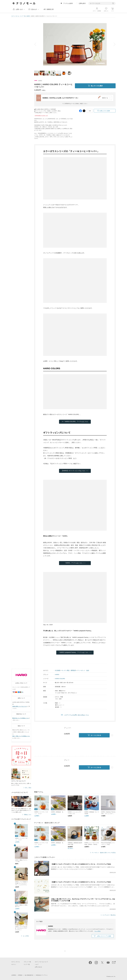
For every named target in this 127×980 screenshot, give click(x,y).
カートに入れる (94, 735)
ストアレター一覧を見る (109, 915)
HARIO (28, 16)
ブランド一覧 (27, 962)
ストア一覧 (23, 16)
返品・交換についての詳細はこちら (21, 736)
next (113, 44)
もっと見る (26, 936)
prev (37, 44)
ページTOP (65, 951)
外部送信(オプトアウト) (42, 975)
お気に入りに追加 (105, 111)
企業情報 (14, 975)
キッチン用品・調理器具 (69, 670)
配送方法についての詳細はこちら (21, 718)
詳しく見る (28, 788)
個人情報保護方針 (29, 975)
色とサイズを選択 (95, 86)
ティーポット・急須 (83, 670)
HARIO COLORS (60, 679)
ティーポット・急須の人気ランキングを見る (104, 853)
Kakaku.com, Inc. (111, 976)
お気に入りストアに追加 (104, 936)
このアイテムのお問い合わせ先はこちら (76, 715)
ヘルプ (37, 964)
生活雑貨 (58, 670)
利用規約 (20, 975)
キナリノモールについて (41, 962)
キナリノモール (15, 16)
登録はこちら (28, 815)
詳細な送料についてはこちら (19, 706)
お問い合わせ (38, 967)
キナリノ (14, 964)
